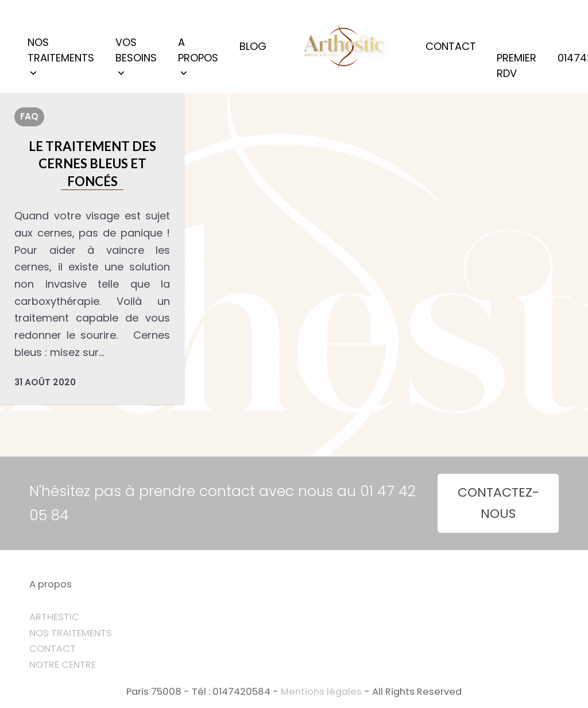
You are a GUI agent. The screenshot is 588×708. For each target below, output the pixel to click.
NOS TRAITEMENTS (71, 633)
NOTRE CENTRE (63, 665)
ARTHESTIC (54, 617)
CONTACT (53, 649)
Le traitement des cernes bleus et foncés (92, 164)
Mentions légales (321, 692)
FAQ (29, 116)
